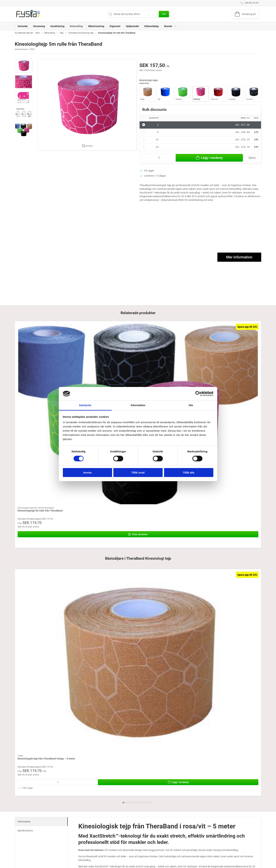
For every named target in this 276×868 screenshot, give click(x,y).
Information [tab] (138, 405)
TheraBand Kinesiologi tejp (81, 33)
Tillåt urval (138, 473)
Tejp (62, 33)
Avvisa (87, 473)
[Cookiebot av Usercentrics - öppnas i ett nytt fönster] (198, 394)
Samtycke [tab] (85, 405)
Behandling (50, 33)
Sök (164, 14)
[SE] (28, 14)
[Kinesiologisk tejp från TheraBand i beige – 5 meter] (38, 454)
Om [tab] (191, 405)
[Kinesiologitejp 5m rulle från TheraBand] (38, 339)
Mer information (239, 257)
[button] (170, 26)
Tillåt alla (189, 473)
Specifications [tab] (25, 550)
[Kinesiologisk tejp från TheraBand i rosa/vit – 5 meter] (238, 454)
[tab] (134, 520)
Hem (37, 33)
